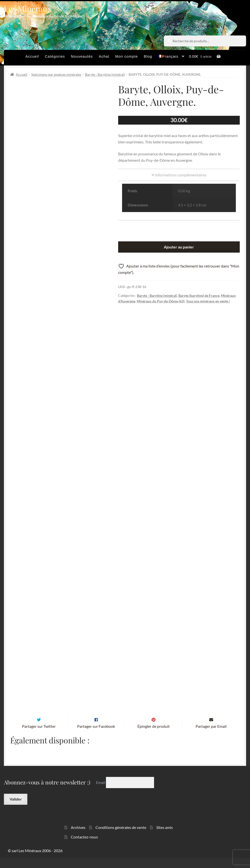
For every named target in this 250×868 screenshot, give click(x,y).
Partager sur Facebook (96, 736)
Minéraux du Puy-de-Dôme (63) (161, 301)
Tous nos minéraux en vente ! (208, 301)
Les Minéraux (28, 8)
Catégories (55, 56)
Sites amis (165, 838)
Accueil (32, 56)
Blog (148, 56)
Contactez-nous (84, 847)
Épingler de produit (154, 736)
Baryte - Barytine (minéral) (105, 74)
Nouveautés (82, 56)
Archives (78, 838)
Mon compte (127, 56)
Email (101, 793)
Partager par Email (211, 736)
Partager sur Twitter (39, 736)
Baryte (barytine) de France (199, 295)
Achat (104, 56)
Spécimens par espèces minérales (56, 74)
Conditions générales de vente (121, 838)
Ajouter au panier (179, 247)
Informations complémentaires (179, 175)
